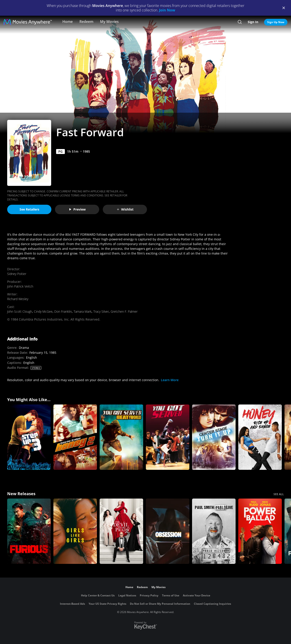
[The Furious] (29, 531)
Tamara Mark (83, 311)
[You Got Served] (168, 437)
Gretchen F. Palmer (124, 311)
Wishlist (125, 209)
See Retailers (29, 209)
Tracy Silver (101, 311)
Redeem (86, 22)
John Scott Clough (20, 311)
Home (68, 22)
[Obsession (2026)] (168, 531)
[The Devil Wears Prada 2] (121, 531)
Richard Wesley (18, 299)
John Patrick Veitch (20, 286)
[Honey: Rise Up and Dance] (260, 437)
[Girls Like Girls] (75, 531)
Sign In (253, 22)
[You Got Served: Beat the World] (121, 437)
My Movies (109, 22)
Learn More (170, 380)
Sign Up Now (276, 22)
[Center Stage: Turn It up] (214, 437)
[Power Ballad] (260, 531)
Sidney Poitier (17, 274)
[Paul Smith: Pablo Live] (214, 531)
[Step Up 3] (29, 437)
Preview (77, 209)
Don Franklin (63, 311)
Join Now (167, 10)
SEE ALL (279, 494)
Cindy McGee (43, 311)
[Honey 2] (75, 437)
